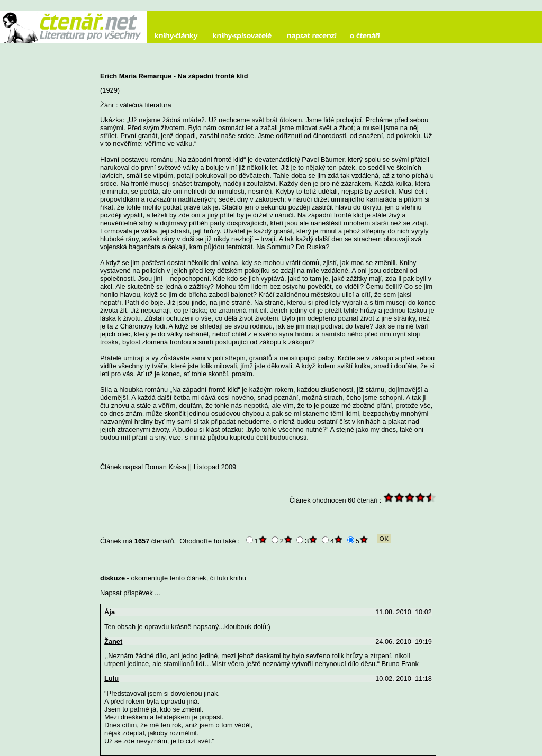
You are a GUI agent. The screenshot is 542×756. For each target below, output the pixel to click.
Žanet (113, 641)
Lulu (111, 678)
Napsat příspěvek (127, 593)
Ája (110, 612)
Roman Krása (166, 467)
